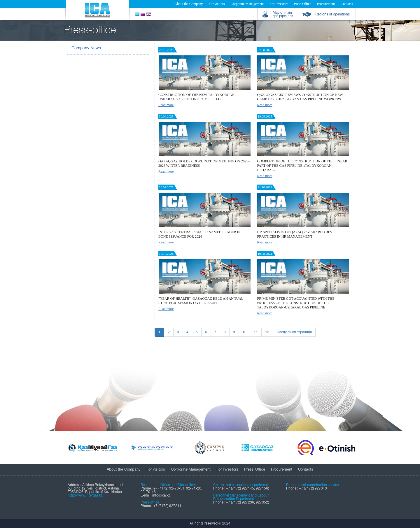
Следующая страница (294, 332)
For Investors (279, 4)
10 (244, 332)
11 (256, 332)
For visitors (217, 4)
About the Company (189, 4)
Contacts (347, 4)
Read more (166, 105)
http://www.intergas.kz (85, 495)
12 (267, 332)
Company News (86, 48)
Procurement (326, 4)
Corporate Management (247, 4)
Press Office (303, 4)
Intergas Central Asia (97, 10)
